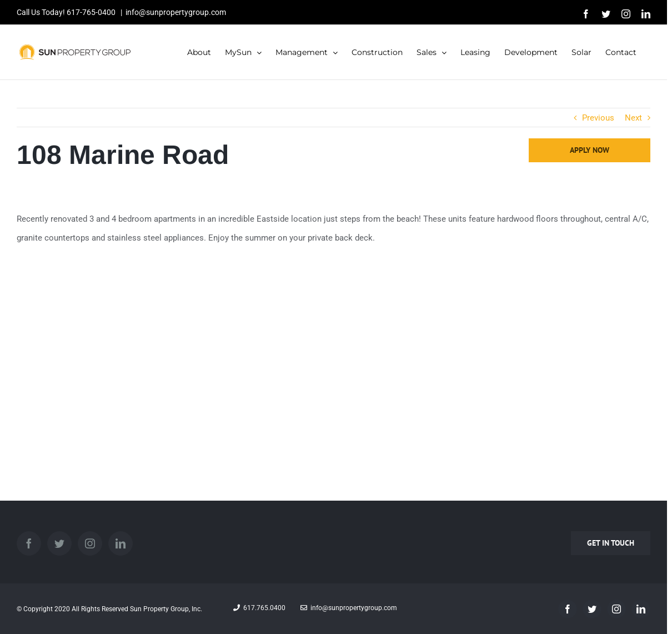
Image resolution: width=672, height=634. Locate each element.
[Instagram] (90, 543)
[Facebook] (29, 543)
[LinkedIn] (121, 543)
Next (633, 118)
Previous (598, 118)
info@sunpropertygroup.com (176, 12)
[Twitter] (59, 543)
